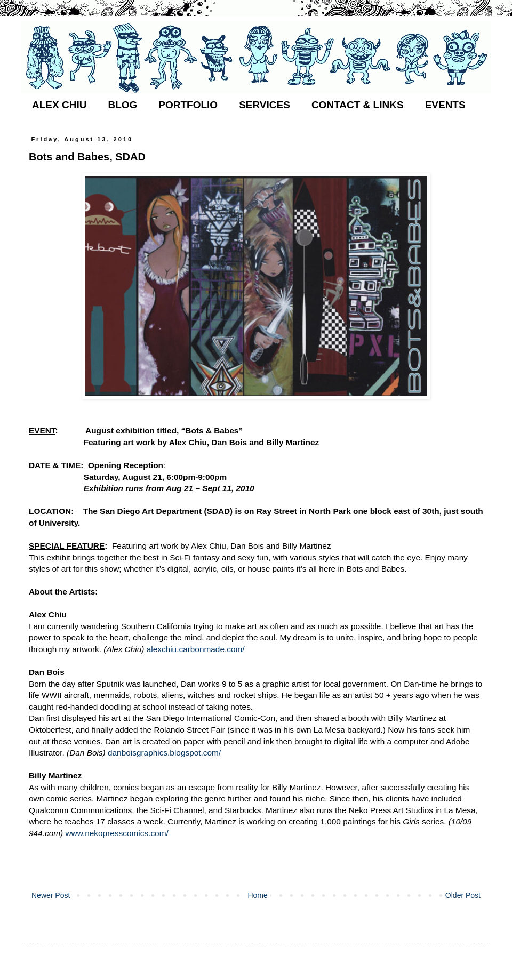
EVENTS (445, 105)
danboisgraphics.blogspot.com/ (164, 753)
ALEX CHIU (59, 105)
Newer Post (51, 895)
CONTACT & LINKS (358, 105)
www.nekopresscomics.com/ (117, 833)
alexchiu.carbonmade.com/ (196, 649)
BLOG (122, 105)
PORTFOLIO (188, 105)
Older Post (463, 895)
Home (257, 895)
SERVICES (265, 105)
